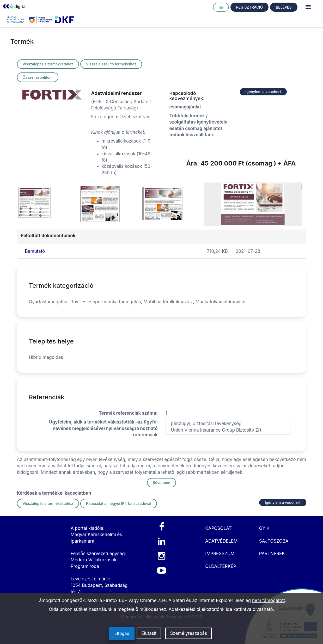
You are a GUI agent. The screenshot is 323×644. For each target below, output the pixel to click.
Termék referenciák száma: (128, 413)
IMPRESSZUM (220, 554)
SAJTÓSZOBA (274, 541)
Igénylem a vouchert (263, 92)
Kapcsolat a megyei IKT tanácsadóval (119, 503)
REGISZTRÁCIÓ (249, 7)
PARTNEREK (272, 554)
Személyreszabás (188, 633)
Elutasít (149, 633)
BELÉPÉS (284, 7)
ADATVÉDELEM (221, 541)
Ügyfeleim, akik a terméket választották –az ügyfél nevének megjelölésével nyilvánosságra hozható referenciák (103, 428)
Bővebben (161, 483)
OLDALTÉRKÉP (221, 566)
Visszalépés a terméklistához (48, 64)
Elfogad (122, 633)
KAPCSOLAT (218, 528)
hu (221, 7)
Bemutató (35, 251)
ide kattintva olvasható (249, 609)
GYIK (264, 528)
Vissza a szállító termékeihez (111, 64)
